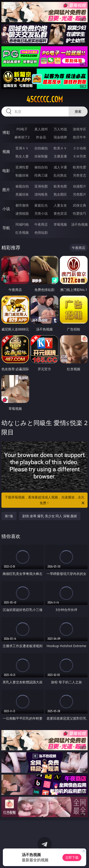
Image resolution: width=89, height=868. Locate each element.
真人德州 (41, 129)
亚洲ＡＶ (22, 148)
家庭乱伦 (41, 205)
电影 (6, 171)
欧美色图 (60, 186)
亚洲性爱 (22, 167)
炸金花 (41, 137)
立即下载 (72, 857)
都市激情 (22, 205)
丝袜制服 (41, 156)
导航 (6, 228)
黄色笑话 (60, 213)
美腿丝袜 (22, 194)
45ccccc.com (45, 99)
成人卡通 (60, 167)
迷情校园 (22, 213)
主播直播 (60, 156)
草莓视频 (60, 224)
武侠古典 (80, 205)
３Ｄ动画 (80, 148)
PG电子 (22, 129)
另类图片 (80, 194)
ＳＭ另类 (80, 156)
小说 (6, 209)
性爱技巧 (80, 213)
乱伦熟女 (60, 175)
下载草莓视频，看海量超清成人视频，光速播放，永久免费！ (45, 500)
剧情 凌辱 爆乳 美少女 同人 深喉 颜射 (50, 516)
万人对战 (60, 129)
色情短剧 (41, 232)
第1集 (9, 516)
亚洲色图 (41, 186)
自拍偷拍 (41, 148)
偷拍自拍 (41, 167)
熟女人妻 (22, 156)
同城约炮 (22, 224)
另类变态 (80, 175)
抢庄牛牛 (80, 137)
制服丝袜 (22, 175)
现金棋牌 (60, 137)
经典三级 (41, 175)
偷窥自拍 (22, 186)
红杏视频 (22, 232)
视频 (6, 152)
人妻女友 (60, 205)
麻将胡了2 (22, 137)
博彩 (6, 132)
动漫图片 (80, 186)
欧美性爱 (80, 167)
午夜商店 (41, 224)
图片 (6, 190)
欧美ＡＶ (60, 148)
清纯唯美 (41, 194)
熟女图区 (60, 194)
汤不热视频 (80, 224)
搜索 (78, 111)
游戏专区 (80, 129)
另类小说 (41, 213)
